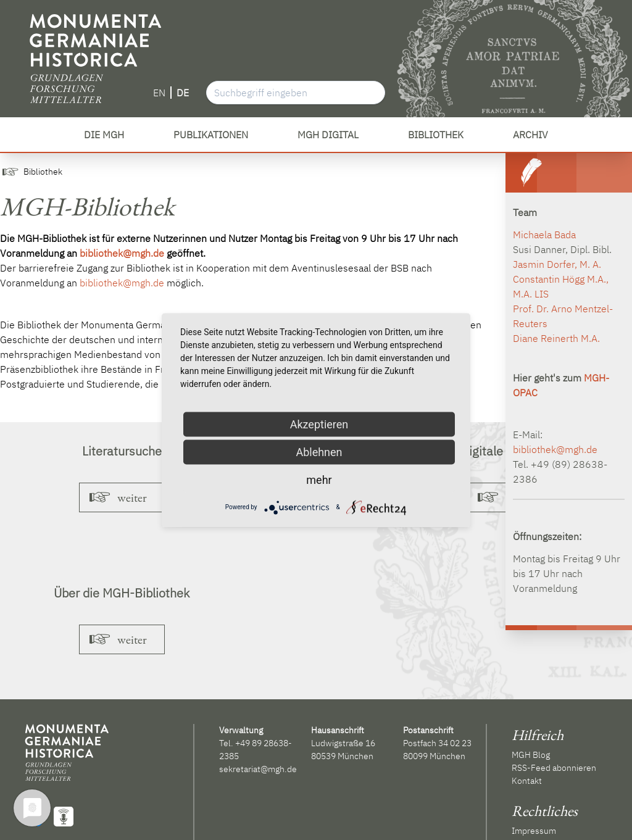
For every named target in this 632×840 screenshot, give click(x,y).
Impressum (534, 831)
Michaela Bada (544, 235)
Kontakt (527, 781)
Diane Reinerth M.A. (556, 338)
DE (183, 93)
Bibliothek (43, 172)
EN (159, 93)
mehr (319, 479)
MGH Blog (531, 755)
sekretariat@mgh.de (258, 769)
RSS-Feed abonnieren (554, 768)
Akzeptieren (319, 424)
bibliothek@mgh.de (122, 253)
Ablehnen (319, 451)
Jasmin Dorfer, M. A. (557, 264)
